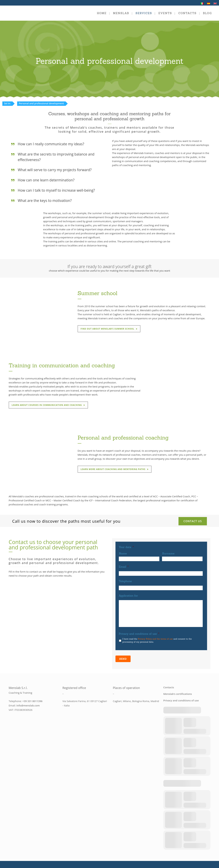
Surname (168, 553)
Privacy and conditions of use (139, 634)
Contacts (169, 685)
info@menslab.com (28, 704)
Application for (128, 596)
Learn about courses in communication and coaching (49, 405)
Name (123, 553)
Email (124, 567)
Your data (126, 547)
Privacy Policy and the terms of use (155, 639)
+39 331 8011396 (32, 699)
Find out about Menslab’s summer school (110, 329)
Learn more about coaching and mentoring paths (116, 469)
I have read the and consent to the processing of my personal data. (157, 640)
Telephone (125, 581)
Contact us (193, 521)
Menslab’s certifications (178, 692)
